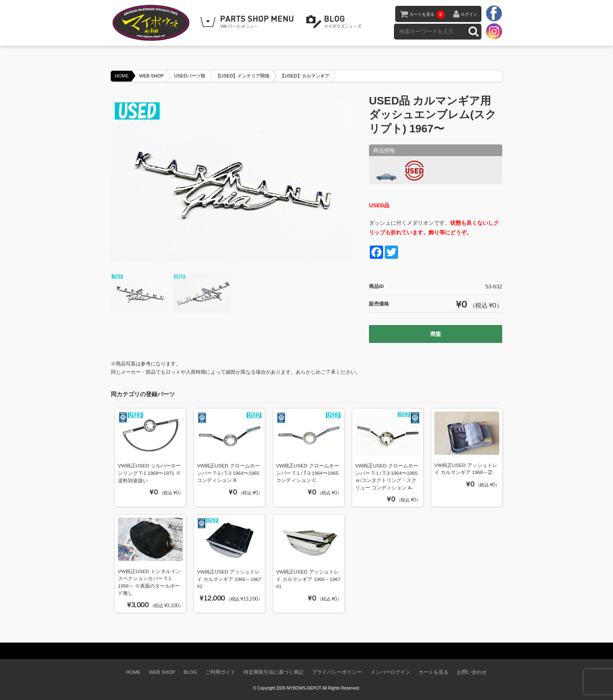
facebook (494, 14)
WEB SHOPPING (248, 22)
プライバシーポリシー (337, 672)
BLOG (335, 22)
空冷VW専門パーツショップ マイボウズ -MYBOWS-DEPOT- (152, 23)
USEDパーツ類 (190, 76)
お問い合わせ (472, 672)
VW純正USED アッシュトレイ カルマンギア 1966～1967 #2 (229, 579)
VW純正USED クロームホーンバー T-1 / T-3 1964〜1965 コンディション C (308, 473)
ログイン (469, 14)
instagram (494, 31)
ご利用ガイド (220, 672)
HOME (122, 76)
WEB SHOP (151, 76)
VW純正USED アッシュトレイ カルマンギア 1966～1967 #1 (308, 579)
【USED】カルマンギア (305, 76)
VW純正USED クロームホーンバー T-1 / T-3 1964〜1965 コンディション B (228, 473)
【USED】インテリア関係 (243, 76)
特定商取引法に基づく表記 (274, 672)
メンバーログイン (390, 672)
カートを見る (427, 15)
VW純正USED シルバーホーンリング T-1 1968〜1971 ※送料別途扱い (149, 473)
